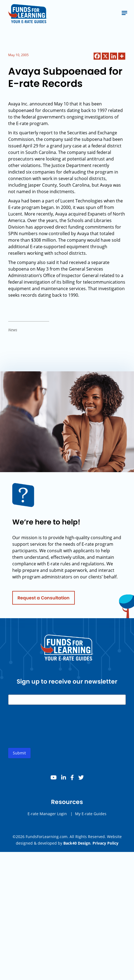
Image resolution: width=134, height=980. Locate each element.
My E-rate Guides (91, 815)
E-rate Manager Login (47, 815)
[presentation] (50, 732)
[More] (122, 56)
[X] (105, 56)
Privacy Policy (105, 843)
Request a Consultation (44, 599)
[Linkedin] (114, 56)
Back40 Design (77, 843)
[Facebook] (97, 56)
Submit (19, 755)
